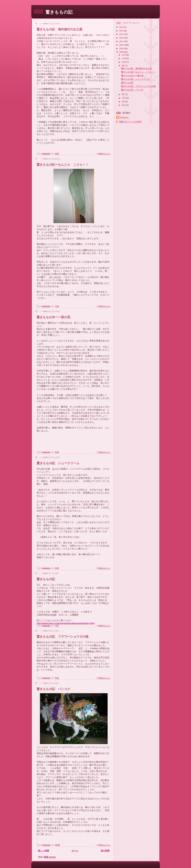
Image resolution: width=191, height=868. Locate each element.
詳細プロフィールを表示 (130, 122)
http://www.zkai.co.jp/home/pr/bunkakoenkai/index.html (66, 623)
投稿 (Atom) (50, 857)
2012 (122, 38)
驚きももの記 (59, 12)
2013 (122, 34)
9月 (123, 66)
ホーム (75, 851)
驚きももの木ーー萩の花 (53, 317)
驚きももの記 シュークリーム (58, 463)
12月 (124, 55)
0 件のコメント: (104, 154)
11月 (124, 58)
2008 (122, 52)
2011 (122, 41)
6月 (123, 101)
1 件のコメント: (104, 306)
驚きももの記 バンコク (53, 689)
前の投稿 (105, 851)
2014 (122, 31)
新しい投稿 (44, 851)
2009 (122, 48)
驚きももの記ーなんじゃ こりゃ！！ (63, 165)
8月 (123, 94)
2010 (122, 45)
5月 (123, 105)
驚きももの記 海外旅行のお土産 (60, 29)
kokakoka (124, 117)
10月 (124, 62)
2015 (122, 27)
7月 (123, 98)
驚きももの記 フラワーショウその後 (63, 637)
